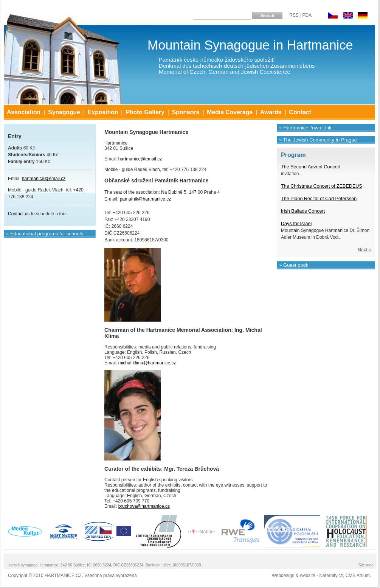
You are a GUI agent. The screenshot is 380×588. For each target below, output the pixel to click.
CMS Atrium (358, 576)
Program (293, 155)
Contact (300, 112)
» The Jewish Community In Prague (318, 140)
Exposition (103, 112)
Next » (364, 250)
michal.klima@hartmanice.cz (147, 363)
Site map (366, 565)
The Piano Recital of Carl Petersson (319, 199)
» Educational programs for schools (45, 234)
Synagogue (64, 112)
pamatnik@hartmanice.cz (146, 199)
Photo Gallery (145, 112)
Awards (271, 112)
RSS (294, 15)
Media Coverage (230, 112)
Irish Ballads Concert (303, 211)
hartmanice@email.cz (140, 159)
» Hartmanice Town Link (305, 128)
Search (268, 16)
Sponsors (186, 112)
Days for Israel (296, 224)
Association (24, 112)
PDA (307, 15)
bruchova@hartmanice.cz (144, 506)
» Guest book (294, 265)
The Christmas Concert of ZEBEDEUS (322, 186)
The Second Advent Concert (311, 167)
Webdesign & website (294, 576)
